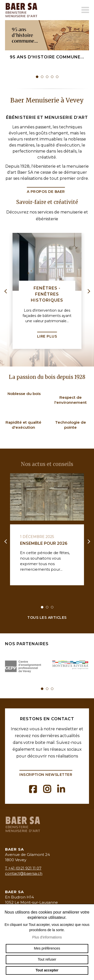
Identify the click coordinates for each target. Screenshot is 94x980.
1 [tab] (37, 77)
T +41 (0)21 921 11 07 (23, 868)
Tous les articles (47, 618)
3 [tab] (47, 77)
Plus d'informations (47, 937)
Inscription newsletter (46, 775)
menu (85, 10)
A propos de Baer (46, 192)
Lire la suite (21, 589)
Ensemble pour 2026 (44, 543)
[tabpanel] (47, 51)
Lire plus (47, 336)
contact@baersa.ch (24, 873)
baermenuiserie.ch (23, 10)
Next (88, 291)
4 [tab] (52, 77)
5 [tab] (57, 77)
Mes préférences (47, 948)
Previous (6, 291)
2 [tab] (42, 77)
